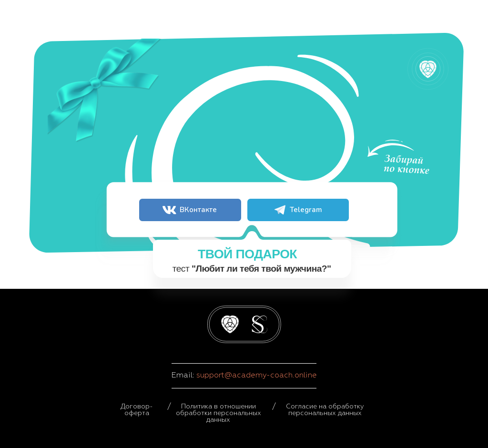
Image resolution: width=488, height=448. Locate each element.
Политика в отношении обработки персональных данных (219, 413)
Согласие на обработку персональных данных (325, 410)
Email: (184, 376)
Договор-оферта (137, 410)
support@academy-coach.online (257, 376)
